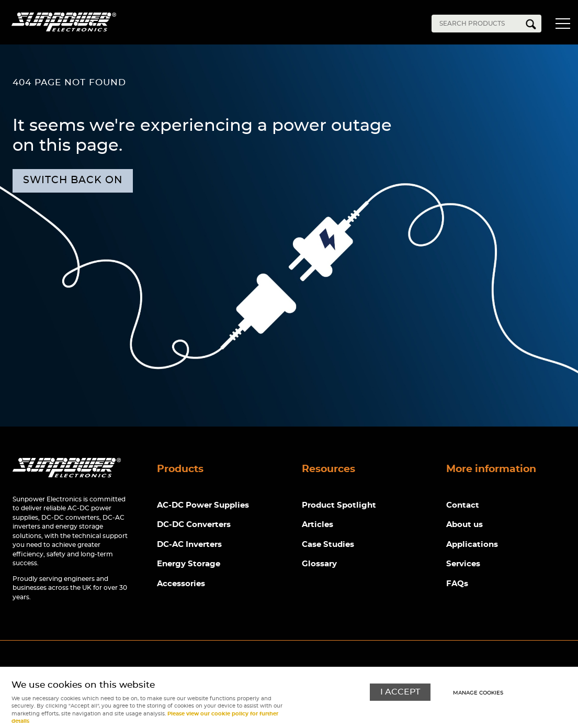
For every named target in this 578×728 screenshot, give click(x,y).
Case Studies (328, 545)
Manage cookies (478, 693)
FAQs (457, 584)
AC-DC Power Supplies (203, 505)
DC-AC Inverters (189, 545)
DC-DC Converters (194, 525)
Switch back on (73, 180)
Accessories (181, 584)
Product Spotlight (339, 505)
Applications (472, 545)
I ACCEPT (400, 692)
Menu (562, 25)
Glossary (319, 564)
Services (463, 564)
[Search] (479, 24)
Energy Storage (189, 564)
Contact (463, 505)
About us (464, 525)
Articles (318, 525)
